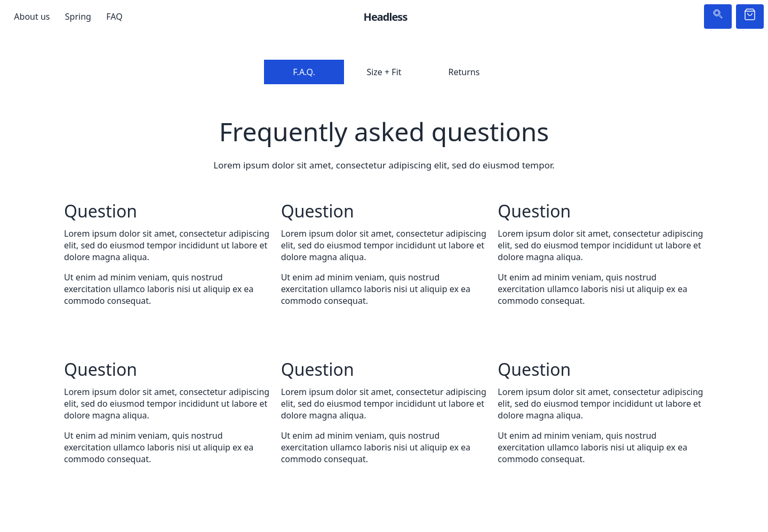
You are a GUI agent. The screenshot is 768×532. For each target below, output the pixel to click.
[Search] (718, 17)
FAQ (114, 17)
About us (32, 17)
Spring (78, 17)
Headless (386, 17)
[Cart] (750, 17)
